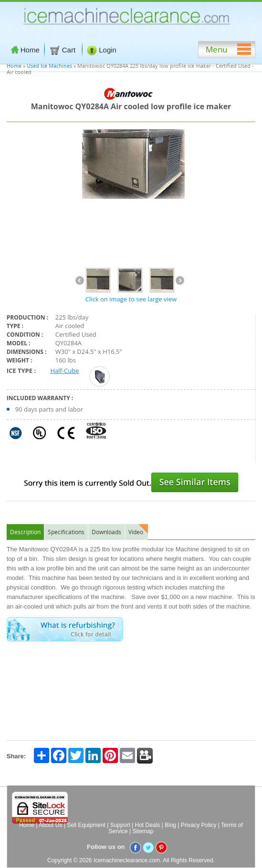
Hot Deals (148, 825)
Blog (170, 825)
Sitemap (143, 831)
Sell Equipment (86, 825)
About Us (50, 825)
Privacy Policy (199, 825)
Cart (63, 50)
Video (136, 532)
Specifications (66, 532)
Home (25, 50)
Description (25, 532)
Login (102, 50)
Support (120, 825)
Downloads (106, 532)
